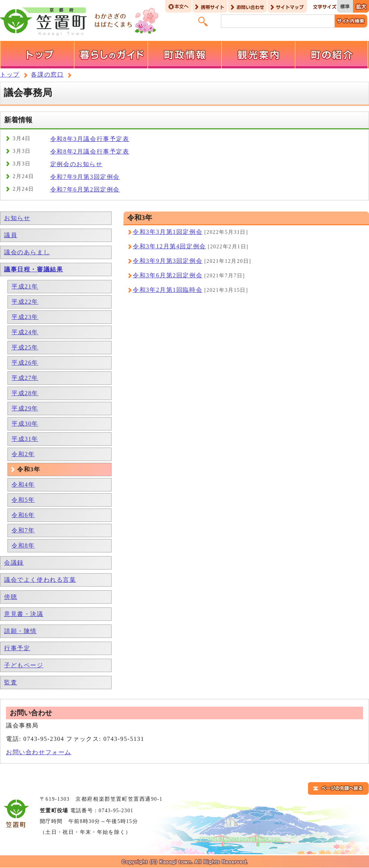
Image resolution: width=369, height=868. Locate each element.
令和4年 (23, 485)
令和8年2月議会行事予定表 (90, 151)
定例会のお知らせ (76, 164)
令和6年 (23, 515)
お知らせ (17, 218)
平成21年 (25, 286)
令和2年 (23, 454)
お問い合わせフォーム (39, 752)
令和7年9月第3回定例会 (85, 177)
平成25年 (25, 347)
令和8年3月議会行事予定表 (90, 139)
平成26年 (25, 363)
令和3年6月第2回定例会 (168, 275)
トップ (10, 75)
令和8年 (23, 546)
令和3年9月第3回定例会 (168, 261)
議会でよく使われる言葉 (40, 580)
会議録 (14, 563)
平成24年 (25, 332)
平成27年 (25, 378)
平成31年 (25, 439)
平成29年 (25, 408)
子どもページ (24, 665)
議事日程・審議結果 (33, 269)
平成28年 (25, 393)
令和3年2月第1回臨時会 (168, 290)
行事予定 (17, 648)
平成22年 (25, 302)
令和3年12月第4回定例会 (169, 246)
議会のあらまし (27, 252)
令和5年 (23, 500)
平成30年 (25, 424)
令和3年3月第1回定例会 (168, 232)
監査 (11, 682)
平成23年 (25, 317)
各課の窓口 (47, 75)
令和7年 (23, 530)
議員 (11, 235)
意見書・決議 (24, 614)
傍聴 (11, 597)
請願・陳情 (20, 631)
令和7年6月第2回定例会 (85, 189)
